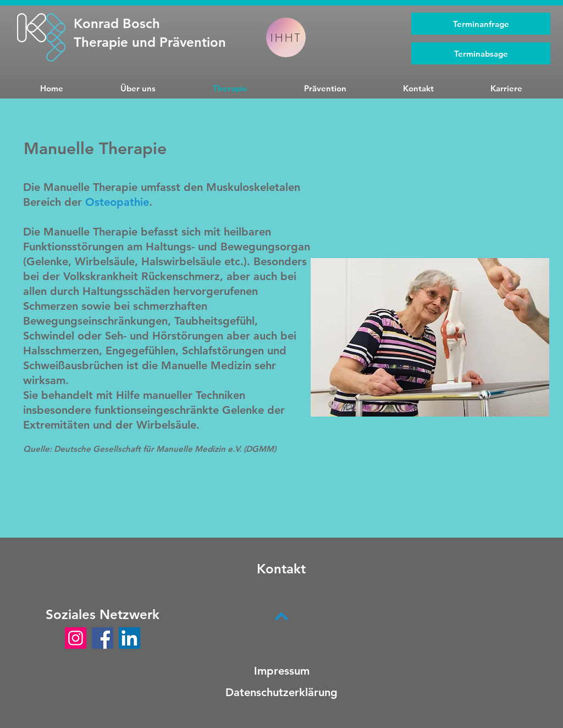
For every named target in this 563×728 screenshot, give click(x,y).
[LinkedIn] (129, 638)
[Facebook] (103, 638)
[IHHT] (286, 37)
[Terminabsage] (481, 53)
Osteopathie (117, 202)
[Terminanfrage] (481, 24)
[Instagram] (76, 638)
